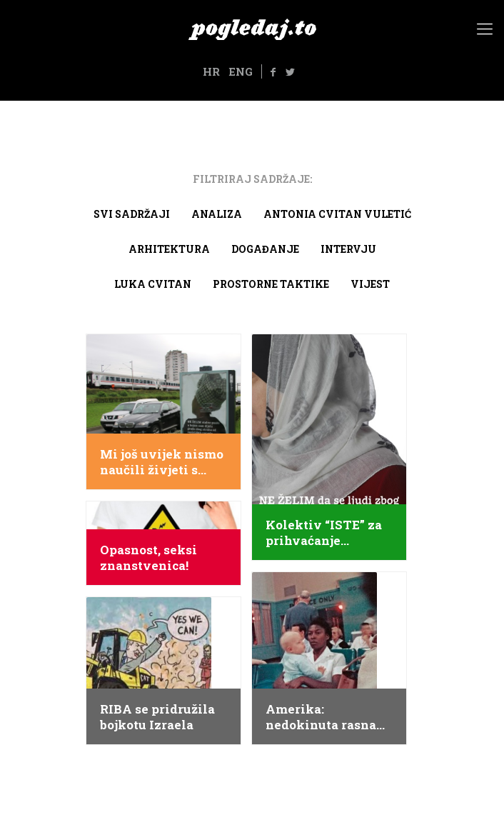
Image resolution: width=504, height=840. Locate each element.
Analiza (217, 214)
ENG (241, 71)
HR (211, 71)
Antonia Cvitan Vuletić (337, 214)
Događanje (265, 249)
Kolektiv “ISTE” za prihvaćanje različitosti (324, 533)
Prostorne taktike (271, 284)
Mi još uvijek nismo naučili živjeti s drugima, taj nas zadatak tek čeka (162, 462)
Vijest (370, 284)
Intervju (348, 249)
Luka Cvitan (153, 284)
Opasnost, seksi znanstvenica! (148, 558)
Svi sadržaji (132, 214)
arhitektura (169, 249)
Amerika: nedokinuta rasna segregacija (321, 717)
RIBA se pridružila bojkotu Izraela (157, 717)
